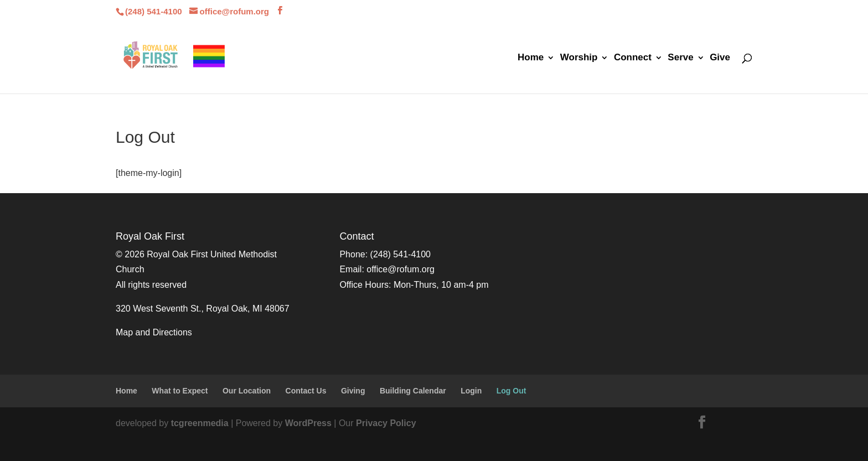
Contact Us (306, 391)
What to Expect (180, 391)
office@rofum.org (401, 269)
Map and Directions (154, 332)
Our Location (247, 391)
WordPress (308, 423)
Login (471, 391)
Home (531, 58)
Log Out (512, 391)
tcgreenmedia (200, 423)
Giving (353, 391)
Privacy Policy (386, 423)
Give (720, 58)
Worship (579, 58)
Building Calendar (413, 391)
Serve (680, 58)
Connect (633, 58)
